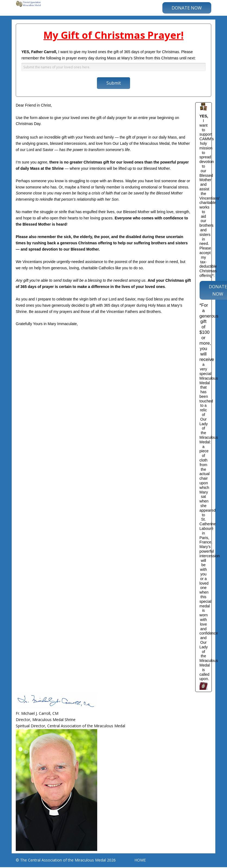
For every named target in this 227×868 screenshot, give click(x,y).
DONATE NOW (187, 8)
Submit (114, 83)
